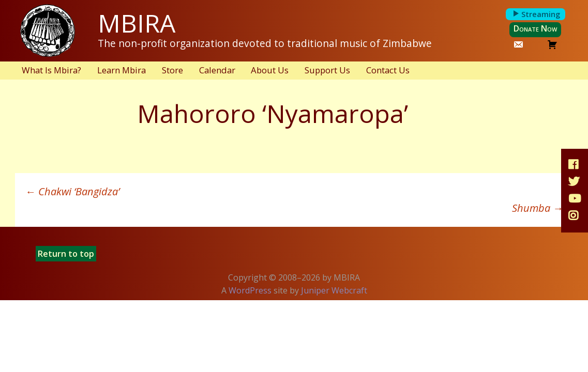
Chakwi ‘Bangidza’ (72, 191)
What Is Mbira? (51, 70)
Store (172, 70)
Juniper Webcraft (334, 290)
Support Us (327, 70)
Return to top (66, 254)
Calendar (217, 70)
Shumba (538, 208)
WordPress (250, 290)
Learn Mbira (122, 70)
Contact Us (388, 70)
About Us (270, 70)
